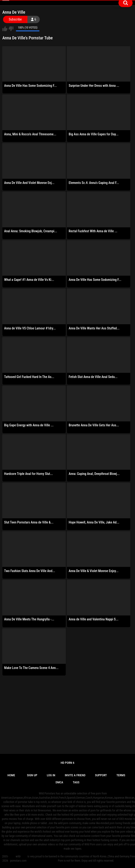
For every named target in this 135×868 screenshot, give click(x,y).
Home (11, 775)
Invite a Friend (75, 775)
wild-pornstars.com (18, 859)
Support (101, 775)
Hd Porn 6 (67, 763)
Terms (121, 775)
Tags (76, 782)
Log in (51, 775)
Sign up (32, 775)
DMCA (59, 782)
